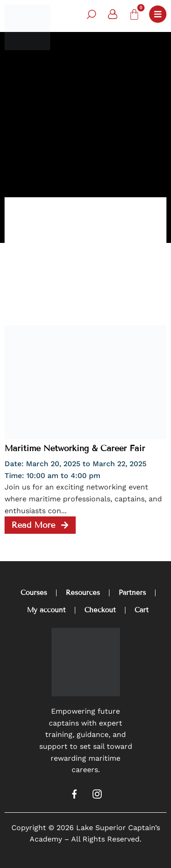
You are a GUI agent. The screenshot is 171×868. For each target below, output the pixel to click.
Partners (132, 593)
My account (46, 610)
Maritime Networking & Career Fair (75, 448)
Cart (142, 610)
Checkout (100, 610)
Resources (83, 593)
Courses (34, 593)
